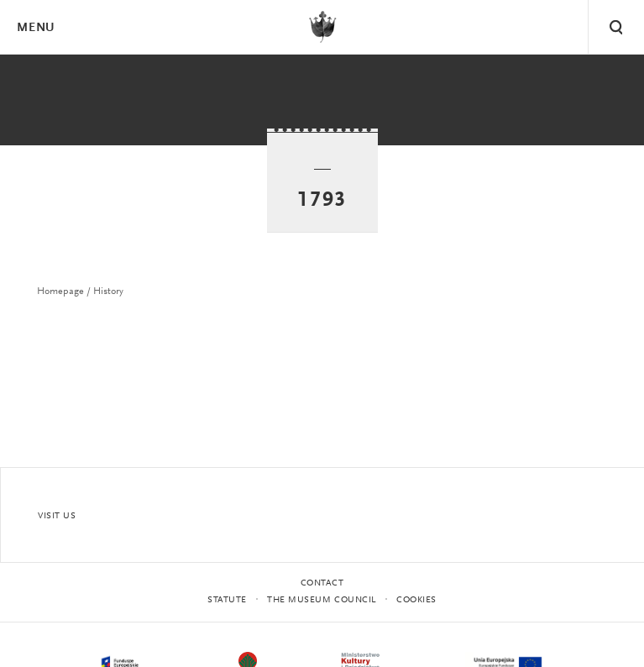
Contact (322, 583)
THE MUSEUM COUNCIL (322, 600)
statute (227, 600)
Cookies (416, 600)
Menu (35, 28)
